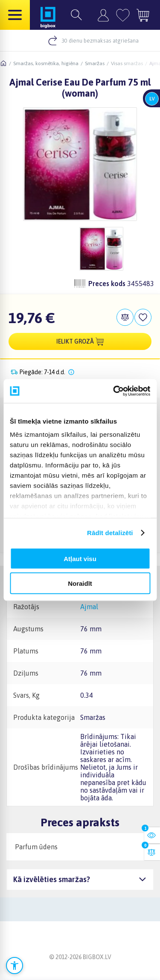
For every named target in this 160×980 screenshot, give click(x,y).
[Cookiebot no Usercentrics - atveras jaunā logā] (114, 391)
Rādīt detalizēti (110, 533)
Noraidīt (80, 583)
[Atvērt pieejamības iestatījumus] (15, 966)
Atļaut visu (80, 558)
